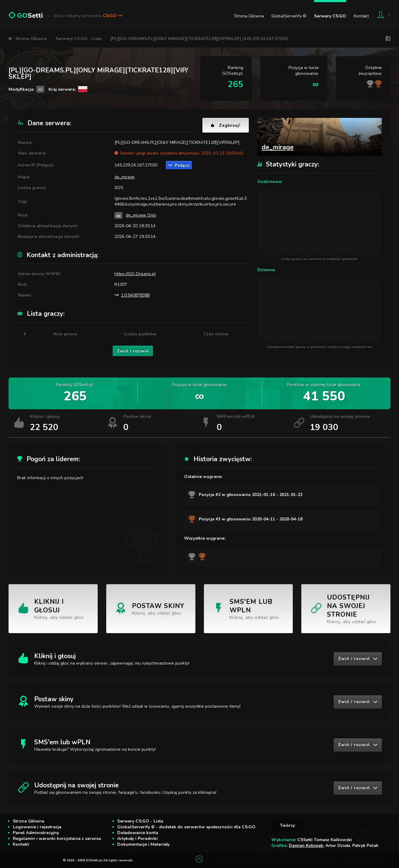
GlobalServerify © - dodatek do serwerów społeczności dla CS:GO (186, 827)
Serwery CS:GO (330, 16)
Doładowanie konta (138, 833)
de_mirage (125, 177)
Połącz (179, 165)
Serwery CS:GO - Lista (79, 39)
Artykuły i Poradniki (138, 839)
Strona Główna (249, 16)
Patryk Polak (365, 846)
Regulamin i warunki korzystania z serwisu (57, 839)
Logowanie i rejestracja (37, 827)
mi (118, 215)
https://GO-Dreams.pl (135, 274)
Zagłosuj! (226, 125)
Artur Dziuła (338, 846)
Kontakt (361, 16)
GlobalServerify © (289, 16)
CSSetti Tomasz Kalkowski (325, 840)
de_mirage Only (141, 215)
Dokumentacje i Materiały (143, 844)
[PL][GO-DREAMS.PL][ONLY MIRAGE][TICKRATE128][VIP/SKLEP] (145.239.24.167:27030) (199, 39)
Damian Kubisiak (306, 846)
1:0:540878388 (132, 295)
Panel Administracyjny (36, 833)
